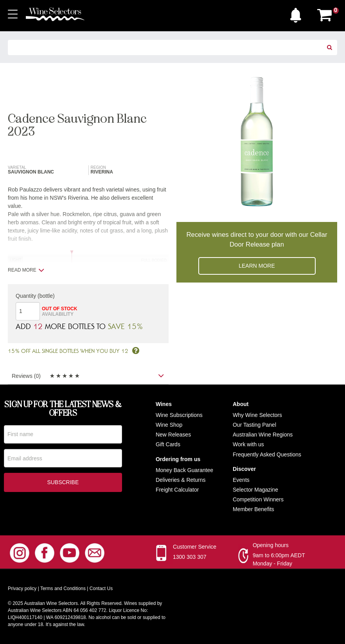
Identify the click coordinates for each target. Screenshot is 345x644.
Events (241, 480)
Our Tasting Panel (254, 425)
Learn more (257, 266)
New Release (172, 435)
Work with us (248, 445)
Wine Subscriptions (179, 415)
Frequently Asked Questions (267, 454)
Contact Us (101, 589)
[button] (298, 13)
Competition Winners (258, 499)
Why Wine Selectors (257, 415)
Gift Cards (168, 445)
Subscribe (63, 484)
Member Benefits (253, 510)
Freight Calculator (177, 490)
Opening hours (271, 546)
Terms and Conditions (63, 589)
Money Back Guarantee (184, 470)
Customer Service (195, 547)
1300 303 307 (190, 557)
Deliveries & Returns (181, 480)
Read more (26, 270)
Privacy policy (22, 589)
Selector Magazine (255, 490)
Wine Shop (169, 425)
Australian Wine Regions (263, 435)
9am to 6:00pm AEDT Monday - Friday (279, 560)
